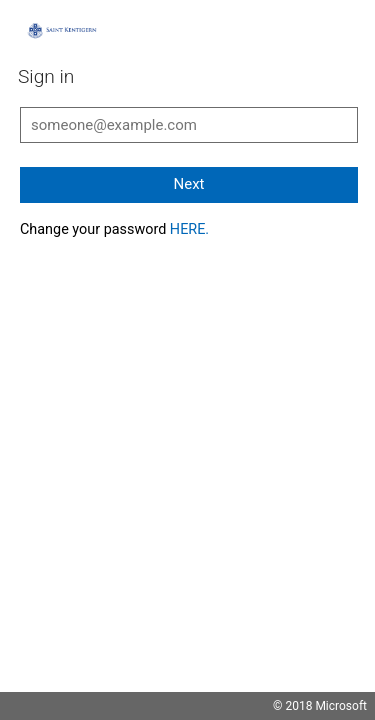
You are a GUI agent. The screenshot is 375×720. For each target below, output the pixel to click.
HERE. (189, 229)
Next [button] (188, 184)
